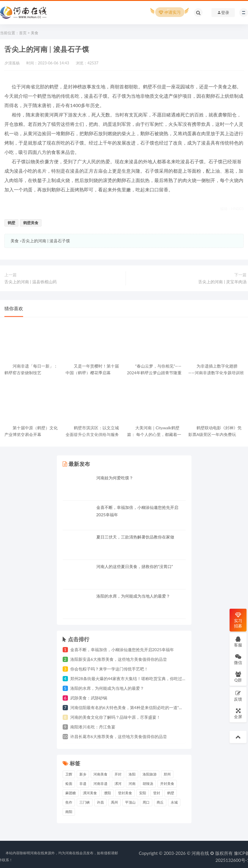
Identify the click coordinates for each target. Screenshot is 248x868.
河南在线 (200, 853)
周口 (146, 802)
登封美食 (125, 793)
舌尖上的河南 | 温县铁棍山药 (31, 282)
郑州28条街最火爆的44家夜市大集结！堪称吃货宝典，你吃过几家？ (132, 679)
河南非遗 (100, 784)
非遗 (83, 784)
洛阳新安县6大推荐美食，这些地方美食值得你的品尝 (119, 659)
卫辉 (69, 774)
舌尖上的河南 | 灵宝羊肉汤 (222, 282)
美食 (35, 33)
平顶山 (130, 802)
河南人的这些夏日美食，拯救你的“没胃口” (135, 566)
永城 (174, 802)
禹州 (114, 802)
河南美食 (100, 774)
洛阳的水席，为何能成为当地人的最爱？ (133, 596)
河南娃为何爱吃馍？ (115, 478)
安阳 (143, 793)
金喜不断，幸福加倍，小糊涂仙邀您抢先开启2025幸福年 (122, 650)
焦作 (69, 802)
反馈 (238, 696)
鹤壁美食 (31, 223)
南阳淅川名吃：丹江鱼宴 (93, 727)
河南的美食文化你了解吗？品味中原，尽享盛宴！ (115, 717)
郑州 (167, 774)
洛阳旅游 (150, 774)
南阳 (69, 812)
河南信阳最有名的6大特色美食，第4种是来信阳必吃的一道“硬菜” (129, 707)
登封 (157, 793)
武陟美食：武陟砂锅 (89, 698)
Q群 (238, 677)
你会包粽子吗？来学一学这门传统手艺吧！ (109, 669)
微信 (238, 659)
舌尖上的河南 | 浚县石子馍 (46, 241)
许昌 (100, 802)
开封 (118, 774)
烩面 (69, 784)
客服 (238, 642)
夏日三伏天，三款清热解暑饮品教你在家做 (135, 537)
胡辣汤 (148, 784)
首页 (23, 33)
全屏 (238, 713)
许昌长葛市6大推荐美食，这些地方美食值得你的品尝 (119, 736)
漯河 (118, 784)
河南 (132, 784)
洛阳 (132, 774)
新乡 (83, 774)
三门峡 (85, 802)
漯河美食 (90, 793)
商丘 (160, 802)
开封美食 (167, 784)
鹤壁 (11, 223)
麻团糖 (71, 793)
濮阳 (107, 793)
